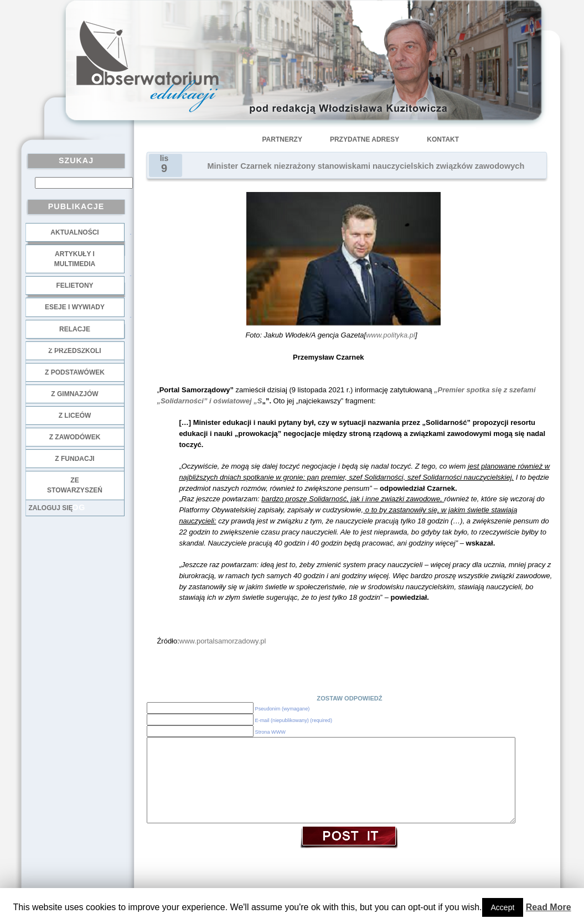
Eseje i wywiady (75, 307)
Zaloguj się (51, 508)
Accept (503, 907)
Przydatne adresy (365, 139)
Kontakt (443, 139)
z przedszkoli (74, 351)
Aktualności (74, 232)
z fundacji (74, 459)
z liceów (75, 416)
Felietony (74, 285)
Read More (549, 907)
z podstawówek (75, 372)
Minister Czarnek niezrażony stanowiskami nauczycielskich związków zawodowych (366, 166)
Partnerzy (282, 139)
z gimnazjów (74, 394)
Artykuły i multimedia (75, 259)
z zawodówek (75, 437)
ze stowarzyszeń (75, 485)
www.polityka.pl (391, 335)
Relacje (75, 329)
